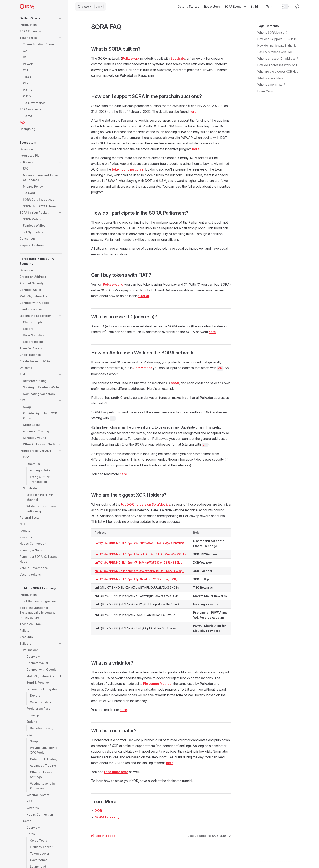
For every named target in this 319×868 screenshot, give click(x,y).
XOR (99, 811)
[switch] (285, 7)
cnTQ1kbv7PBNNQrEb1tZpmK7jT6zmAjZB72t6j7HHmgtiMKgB (137, 579)
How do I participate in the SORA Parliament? (278, 45)
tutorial (144, 296)
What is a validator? (270, 78)
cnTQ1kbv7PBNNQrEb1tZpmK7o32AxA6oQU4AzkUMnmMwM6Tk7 (141, 554)
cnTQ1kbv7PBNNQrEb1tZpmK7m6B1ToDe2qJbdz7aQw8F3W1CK (140, 543)
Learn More (265, 91)
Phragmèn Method (157, 684)
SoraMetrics (143, 368)
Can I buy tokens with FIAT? (276, 52)
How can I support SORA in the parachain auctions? (278, 39)
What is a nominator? (271, 85)
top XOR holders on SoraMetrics (146, 504)
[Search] (90, 7)
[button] (41, 18)
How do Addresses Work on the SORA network (278, 65)
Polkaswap (130, 58)
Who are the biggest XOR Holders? (278, 72)
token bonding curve (128, 169)
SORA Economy (107, 817)
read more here (116, 772)
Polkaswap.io (113, 284)
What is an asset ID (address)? (278, 58)
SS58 (175, 383)
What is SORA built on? (273, 32)
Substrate (178, 58)
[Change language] (270, 7)
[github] (297, 7)
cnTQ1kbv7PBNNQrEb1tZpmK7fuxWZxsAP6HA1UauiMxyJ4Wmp (139, 571)
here (193, 112)
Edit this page (103, 836)
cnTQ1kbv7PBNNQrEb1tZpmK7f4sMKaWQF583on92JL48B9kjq (139, 562)
